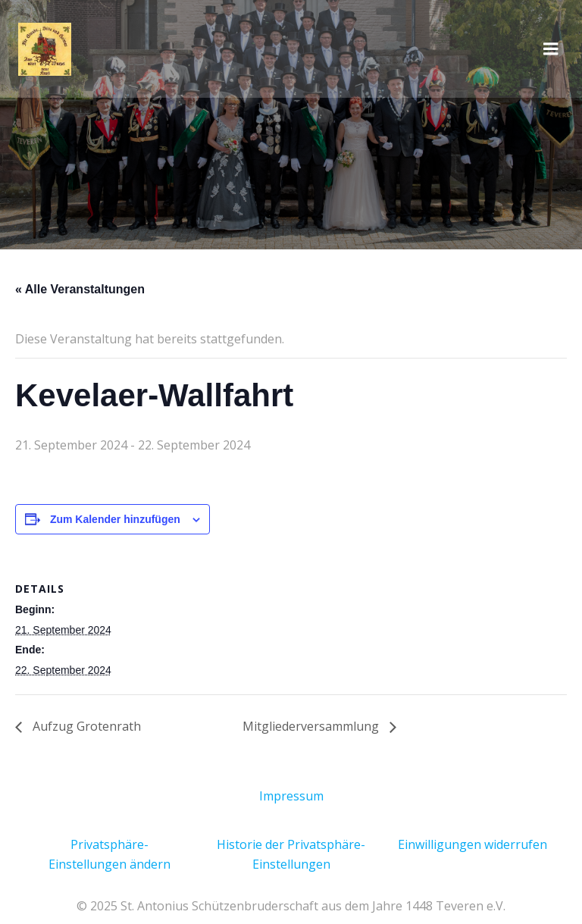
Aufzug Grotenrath (85, 726)
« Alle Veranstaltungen (80, 289)
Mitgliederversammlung (312, 726)
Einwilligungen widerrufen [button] (472, 844)
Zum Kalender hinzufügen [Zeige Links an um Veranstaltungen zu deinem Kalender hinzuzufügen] (115, 519)
